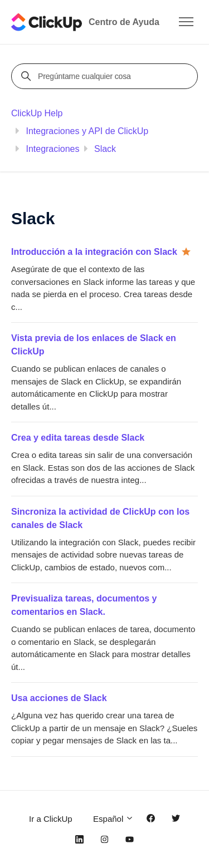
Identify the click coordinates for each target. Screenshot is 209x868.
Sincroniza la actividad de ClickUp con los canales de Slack (100, 518)
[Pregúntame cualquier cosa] (106, 76)
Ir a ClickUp (51, 819)
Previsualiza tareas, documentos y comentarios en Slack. (84, 605)
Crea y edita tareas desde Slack (78, 438)
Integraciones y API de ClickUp (87, 131)
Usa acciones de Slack (59, 698)
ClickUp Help (37, 113)
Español (113, 819)
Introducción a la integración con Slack (94, 252)
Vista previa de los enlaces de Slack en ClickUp (94, 345)
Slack (105, 149)
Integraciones (52, 149)
